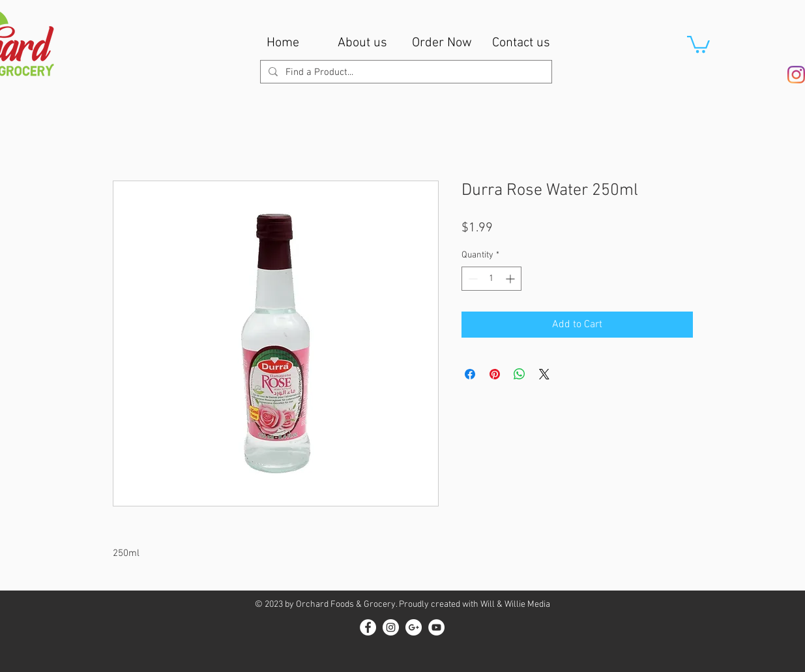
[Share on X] (544, 374)
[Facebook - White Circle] (368, 627)
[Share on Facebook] (470, 374)
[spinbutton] (491, 279)
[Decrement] (472, 279)
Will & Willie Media (515, 605)
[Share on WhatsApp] (520, 374)
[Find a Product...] (405, 73)
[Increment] (511, 279)
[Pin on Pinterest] (495, 374)
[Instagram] (796, 75)
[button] (698, 43)
